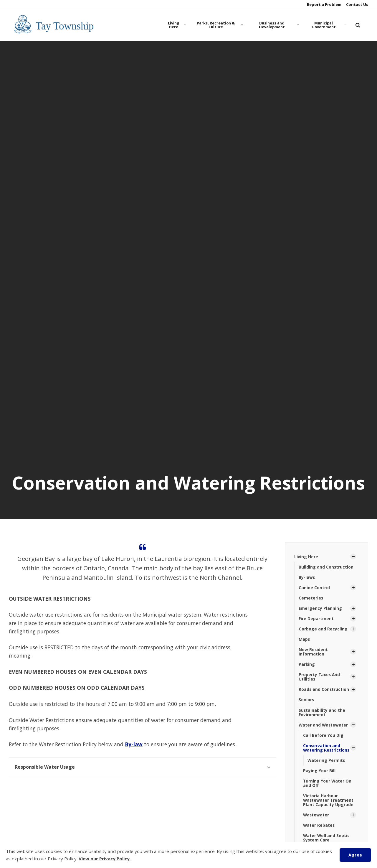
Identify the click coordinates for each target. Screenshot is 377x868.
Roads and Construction (324, 691)
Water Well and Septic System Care (327, 841)
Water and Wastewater (324, 727)
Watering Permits (326, 762)
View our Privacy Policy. (105, 859)
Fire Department (316, 619)
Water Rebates (319, 828)
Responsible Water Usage (143, 767)
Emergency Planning (320, 609)
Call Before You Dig (323, 737)
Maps (304, 640)
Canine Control (314, 588)
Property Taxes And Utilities (320, 678)
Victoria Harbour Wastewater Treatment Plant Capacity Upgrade (329, 803)
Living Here (177, 25)
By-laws (307, 578)
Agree (355, 855)
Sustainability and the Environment (322, 714)
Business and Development (278, 25)
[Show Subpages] (353, 556)
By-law (134, 744)
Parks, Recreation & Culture (219, 25)
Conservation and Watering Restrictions (327, 750)
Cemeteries (311, 598)
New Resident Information (313, 653)
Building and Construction (326, 567)
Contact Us (357, 4)
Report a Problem (324, 4)
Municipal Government (328, 25)
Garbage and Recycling (323, 629)
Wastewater (316, 818)
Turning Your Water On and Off (328, 785)
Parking (307, 665)
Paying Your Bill (319, 773)
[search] (358, 25)
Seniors (306, 701)
